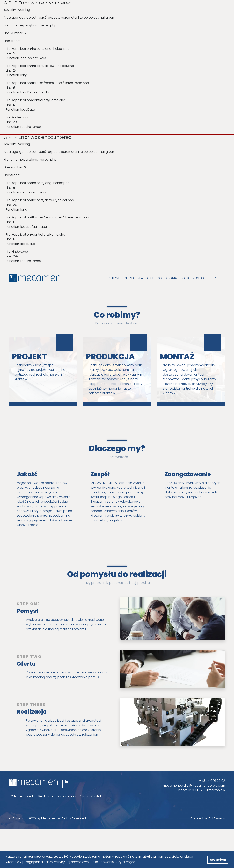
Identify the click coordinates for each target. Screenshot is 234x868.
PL (215, 278)
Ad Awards (217, 818)
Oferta (129, 278)
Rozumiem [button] (218, 860)
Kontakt (199, 278)
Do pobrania (167, 278)
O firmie (115, 278)
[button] (203, 860)
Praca (185, 278)
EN (222, 278)
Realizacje (146, 278)
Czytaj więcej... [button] (127, 862)
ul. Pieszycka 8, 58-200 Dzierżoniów (199, 790)
